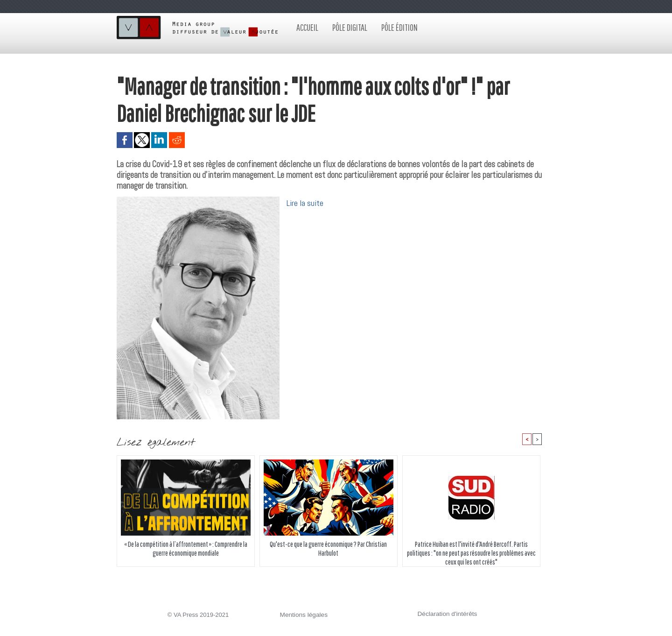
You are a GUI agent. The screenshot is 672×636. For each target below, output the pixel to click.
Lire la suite (305, 203)
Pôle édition (399, 27)
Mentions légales (303, 615)
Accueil (307, 27)
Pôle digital (350, 27)
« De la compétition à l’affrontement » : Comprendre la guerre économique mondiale (185, 549)
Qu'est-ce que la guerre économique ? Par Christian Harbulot (329, 549)
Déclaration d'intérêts (446, 614)
